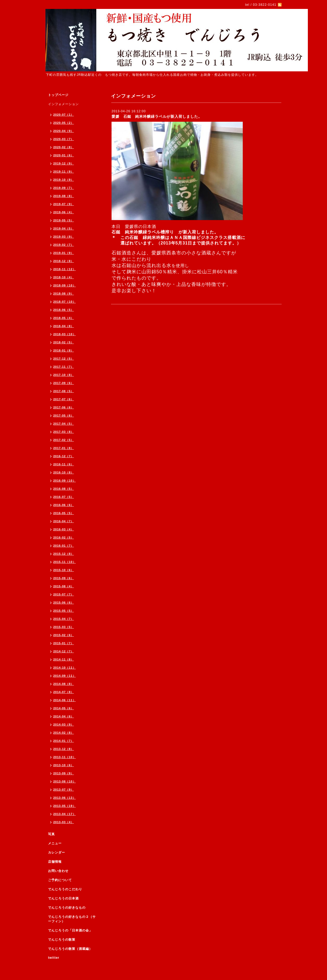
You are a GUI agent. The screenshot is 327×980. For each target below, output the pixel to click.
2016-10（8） (64, 472)
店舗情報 (55, 862)
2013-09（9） (64, 773)
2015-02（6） (64, 635)
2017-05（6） (64, 416)
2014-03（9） (64, 725)
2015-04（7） (64, 619)
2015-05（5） (64, 611)
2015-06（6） (64, 603)
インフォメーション (63, 104)
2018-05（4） (64, 318)
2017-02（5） (64, 440)
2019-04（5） (64, 228)
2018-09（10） (65, 285)
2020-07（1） (64, 115)
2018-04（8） (64, 326)
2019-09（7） (64, 188)
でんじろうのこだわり (65, 889)
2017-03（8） (64, 432)
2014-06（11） (65, 700)
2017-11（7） (64, 367)
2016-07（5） (64, 497)
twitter (54, 958)
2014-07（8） (64, 692)
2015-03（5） (64, 627)
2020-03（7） (64, 139)
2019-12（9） (64, 163)
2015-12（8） (64, 554)
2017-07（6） (64, 399)
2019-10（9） (64, 180)
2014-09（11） (65, 676)
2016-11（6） (64, 464)
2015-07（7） (64, 594)
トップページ (58, 95)
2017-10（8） (64, 375)
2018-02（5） (64, 342)
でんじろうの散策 (62, 940)
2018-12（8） (64, 261)
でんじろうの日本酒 (63, 898)
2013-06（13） (65, 798)
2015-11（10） (65, 562)
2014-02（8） (64, 733)
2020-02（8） (64, 147)
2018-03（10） (65, 334)
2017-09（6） (64, 383)
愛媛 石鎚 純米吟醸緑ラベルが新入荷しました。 (157, 116)
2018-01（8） (64, 350)
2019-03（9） (64, 237)
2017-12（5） (64, 359)
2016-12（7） (64, 456)
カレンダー (57, 853)
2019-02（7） (64, 245)
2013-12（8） (64, 749)
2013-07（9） (64, 790)
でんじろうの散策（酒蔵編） (70, 949)
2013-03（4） (64, 822)
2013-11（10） (65, 757)
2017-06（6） (64, 407)
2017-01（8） (64, 448)
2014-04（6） (64, 716)
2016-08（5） (64, 489)
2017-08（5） (64, 391)
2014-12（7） (64, 651)
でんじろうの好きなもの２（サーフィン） (72, 919)
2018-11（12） (65, 269)
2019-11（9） (64, 172)
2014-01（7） (64, 741)
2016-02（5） (64, 537)
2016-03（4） (64, 529)
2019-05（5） (64, 220)
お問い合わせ (58, 871)
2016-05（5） (64, 513)
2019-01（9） (64, 253)
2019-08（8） (64, 196)
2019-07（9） (64, 204)
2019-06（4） (64, 212)
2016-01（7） (64, 546)
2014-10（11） (65, 668)
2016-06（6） (64, 505)
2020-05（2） (64, 123)
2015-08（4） (64, 586)
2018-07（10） (65, 302)
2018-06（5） (64, 310)
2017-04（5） (64, 424)
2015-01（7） (64, 643)
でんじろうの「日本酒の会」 (70, 930)
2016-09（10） (65, 481)
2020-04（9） (64, 131)
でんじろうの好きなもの (67, 908)
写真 (51, 834)
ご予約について (60, 880)
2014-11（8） (64, 659)
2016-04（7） (64, 521)
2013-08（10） (65, 781)
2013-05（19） (65, 806)
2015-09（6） (64, 578)
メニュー (55, 843)
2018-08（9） (64, 294)
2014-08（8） (64, 684)
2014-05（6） (64, 708)
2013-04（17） (65, 814)
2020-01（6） (64, 155)
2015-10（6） (64, 570)
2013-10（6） (64, 765)
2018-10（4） (64, 277)
